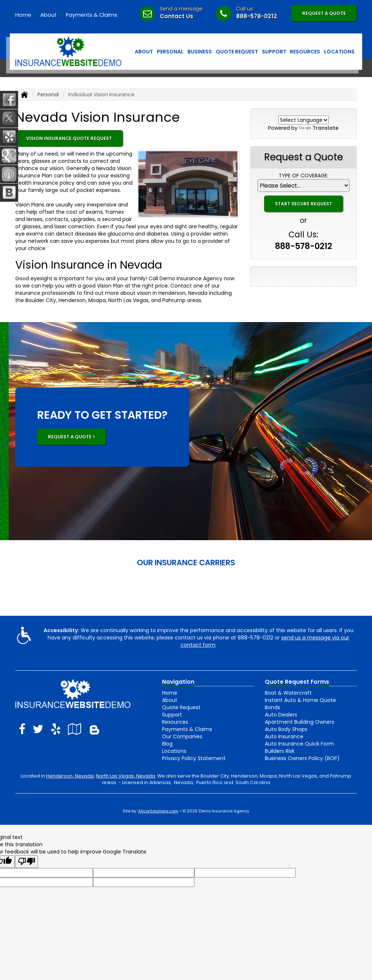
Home (23, 15)
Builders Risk (280, 751)
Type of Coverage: (304, 176)
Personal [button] (170, 52)
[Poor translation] (27, 862)
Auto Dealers (281, 715)
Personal (48, 95)
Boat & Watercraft (288, 693)
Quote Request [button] (237, 52)
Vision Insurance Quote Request (69, 138)
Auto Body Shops (286, 729)
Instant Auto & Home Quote (300, 700)
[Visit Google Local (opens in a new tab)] (75, 729)
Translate (319, 128)
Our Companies (182, 736)
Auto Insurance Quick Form (299, 744)
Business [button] (200, 52)
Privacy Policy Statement (194, 758)
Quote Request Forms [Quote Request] (297, 682)
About (48, 15)
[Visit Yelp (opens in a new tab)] (56, 729)
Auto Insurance (284, 736)
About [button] (144, 52)
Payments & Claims (92, 15)
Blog (167, 744)
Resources (175, 722)
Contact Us (177, 16)
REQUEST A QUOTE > (72, 437)
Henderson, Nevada (70, 776)
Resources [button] (305, 52)
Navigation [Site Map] (178, 682)
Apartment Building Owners (300, 722)
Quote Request (181, 707)
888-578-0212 (257, 16)
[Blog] (94, 729)
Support (172, 715)
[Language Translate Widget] (304, 120)
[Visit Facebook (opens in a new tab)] (22, 729)
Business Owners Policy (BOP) (302, 758)
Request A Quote (324, 13)
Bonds (272, 707)
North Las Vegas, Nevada (126, 776)
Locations (174, 751)
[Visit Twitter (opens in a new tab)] (38, 729)
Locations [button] (339, 52)
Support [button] (274, 52)
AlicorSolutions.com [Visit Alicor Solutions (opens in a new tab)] (158, 811)
